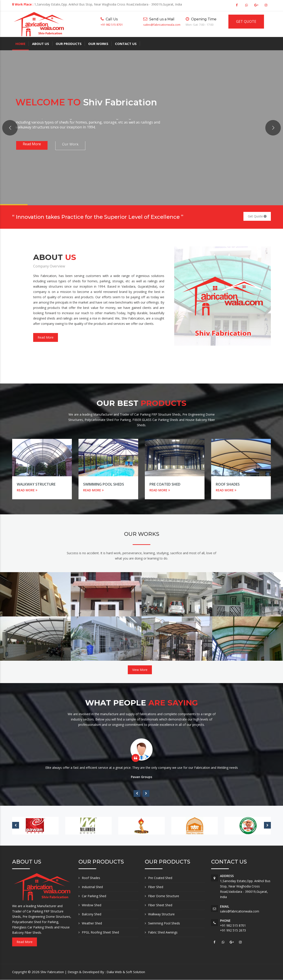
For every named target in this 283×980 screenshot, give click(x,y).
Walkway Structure (36, 484)
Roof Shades (228, 484)
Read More (46, 337)
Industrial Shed (92, 887)
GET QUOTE (246, 21)
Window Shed (92, 905)
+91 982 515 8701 (112, 25)
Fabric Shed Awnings (163, 932)
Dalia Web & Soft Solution (126, 972)
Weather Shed (92, 923)
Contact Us (126, 44)
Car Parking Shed (94, 896)
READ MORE (27, 490)
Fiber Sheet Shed (160, 905)
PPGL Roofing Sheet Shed (100, 932)
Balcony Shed (92, 914)
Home (20, 44)
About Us (41, 44)
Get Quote (257, 216)
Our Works (98, 44)
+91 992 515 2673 (233, 930)
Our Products (69, 44)
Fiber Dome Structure (164, 896)
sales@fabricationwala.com (162, 25)
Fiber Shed (156, 887)
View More (140, 670)
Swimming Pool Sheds (104, 484)
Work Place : (24, 4)
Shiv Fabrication (53, 972)
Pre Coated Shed (165, 484)
